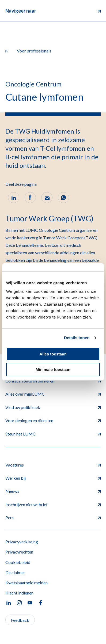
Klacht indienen (19, 593)
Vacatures (53, 465)
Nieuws (53, 491)
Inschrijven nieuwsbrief (53, 504)
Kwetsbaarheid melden (26, 583)
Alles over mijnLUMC (53, 394)
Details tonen (77, 338)
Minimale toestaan (53, 370)
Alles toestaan (53, 354)
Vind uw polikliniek (53, 407)
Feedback (20, 620)
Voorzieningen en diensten (53, 420)
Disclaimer (15, 572)
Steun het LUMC (53, 434)
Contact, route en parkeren (53, 381)
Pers (53, 518)
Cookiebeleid (18, 562)
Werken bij (53, 478)
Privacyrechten (19, 552)
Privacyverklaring (22, 542)
